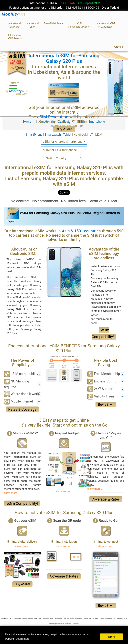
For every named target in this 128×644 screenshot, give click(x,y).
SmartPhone (34, 135)
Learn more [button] (23, 639)
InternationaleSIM (32, 25)
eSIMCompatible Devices (79, 25)
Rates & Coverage (22, 409)
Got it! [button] (111, 637)
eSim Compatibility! (22, 503)
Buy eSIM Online (54, 23)
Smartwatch (53, 135)
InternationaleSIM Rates (15, 37)
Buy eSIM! (106, 405)
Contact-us (75, 624)
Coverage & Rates (106, 499)
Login (118, 47)
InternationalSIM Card (14, 25)
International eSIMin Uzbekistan (105, 25)
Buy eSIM (64, 129)
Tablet (67, 135)
